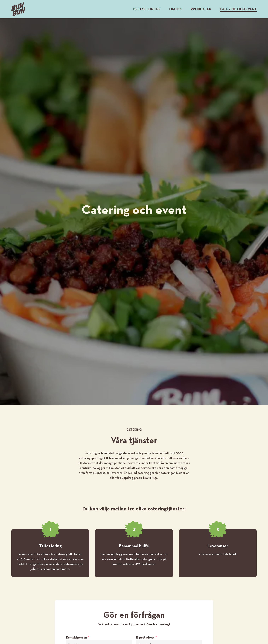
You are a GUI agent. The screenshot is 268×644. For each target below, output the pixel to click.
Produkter (201, 9)
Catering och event (238, 9)
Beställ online (147, 9)
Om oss (176, 9)
